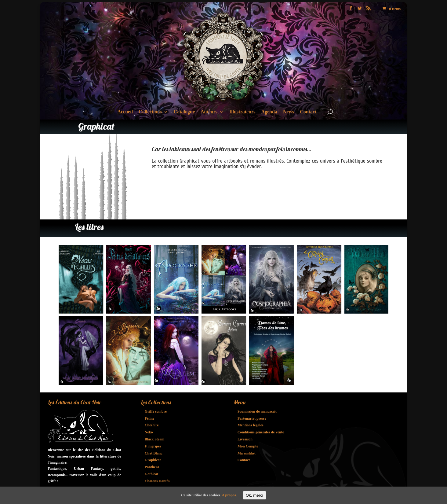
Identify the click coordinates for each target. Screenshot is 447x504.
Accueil (125, 112)
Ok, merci (254, 495)
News (289, 112)
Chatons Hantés (157, 481)
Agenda (269, 112)
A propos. (229, 495)
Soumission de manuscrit (257, 411)
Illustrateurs (242, 112)
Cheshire (152, 425)
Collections (150, 112)
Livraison (245, 439)
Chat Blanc (154, 453)
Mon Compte (248, 446)
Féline (149, 418)
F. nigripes (153, 446)
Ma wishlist (247, 453)
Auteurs (209, 112)
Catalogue (184, 112)
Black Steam (154, 439)
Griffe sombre (156, 411)
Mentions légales (251, 425)
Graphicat (153, 460)
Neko (149, 432)
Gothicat (152, 474)
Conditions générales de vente (261, 432)
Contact (308, 112)
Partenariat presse (252, 418)
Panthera (152, 467)
